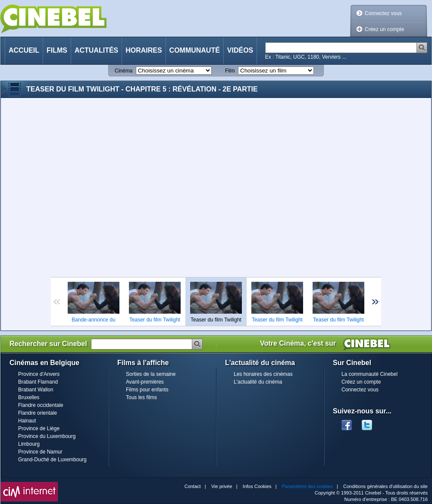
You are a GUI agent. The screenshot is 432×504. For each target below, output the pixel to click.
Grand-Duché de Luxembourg (52, 460)
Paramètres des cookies (307, 486)
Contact (193, 486)
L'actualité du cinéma (258, 382)
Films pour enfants (147, 390)
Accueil (24, 50)
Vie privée (222, 486)
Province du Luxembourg (47, 436)
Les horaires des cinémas (263, 374)
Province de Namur (40, 452)
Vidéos (240, 50)
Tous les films (141, 397)
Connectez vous (383, 13)
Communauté (195, 50)
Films (57, 50)
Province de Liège (39, 428)
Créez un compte (384, 29)
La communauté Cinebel (369, 374)
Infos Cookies (257, 486)
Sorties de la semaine (151, 374)
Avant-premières (145, 382)
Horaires (144, 50)
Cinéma (124, 71)
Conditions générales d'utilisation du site (385, 486)
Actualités (96, 50)
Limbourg (29, 444)
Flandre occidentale (41, 405)
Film (230, 71)
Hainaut (27, 421)
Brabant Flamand (38, 382)
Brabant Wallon (36, 390)
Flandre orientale (38, 413)
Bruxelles (29, 397)
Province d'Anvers (39, 374)
